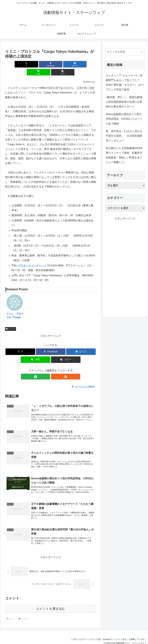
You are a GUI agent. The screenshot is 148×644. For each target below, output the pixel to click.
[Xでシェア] (20, 64)
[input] (125, 52)
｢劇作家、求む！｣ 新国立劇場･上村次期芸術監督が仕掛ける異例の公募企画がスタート (125, 102)
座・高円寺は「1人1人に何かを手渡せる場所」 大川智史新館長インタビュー (124, 136)
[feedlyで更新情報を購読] (47, 369)
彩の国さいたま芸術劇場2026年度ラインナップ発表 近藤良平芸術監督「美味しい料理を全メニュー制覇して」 (124, 155)
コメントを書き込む (51, 605)
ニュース (11, 321)
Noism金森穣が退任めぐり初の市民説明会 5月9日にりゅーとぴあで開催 (124, 119)
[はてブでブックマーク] (51, 64)
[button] (81, 64)
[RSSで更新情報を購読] (54, 369)
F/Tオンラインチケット (33, 258)
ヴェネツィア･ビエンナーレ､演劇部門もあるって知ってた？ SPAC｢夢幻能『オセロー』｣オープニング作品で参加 (125, 82)
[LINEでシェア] (66, 64)
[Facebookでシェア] (35, 64)
